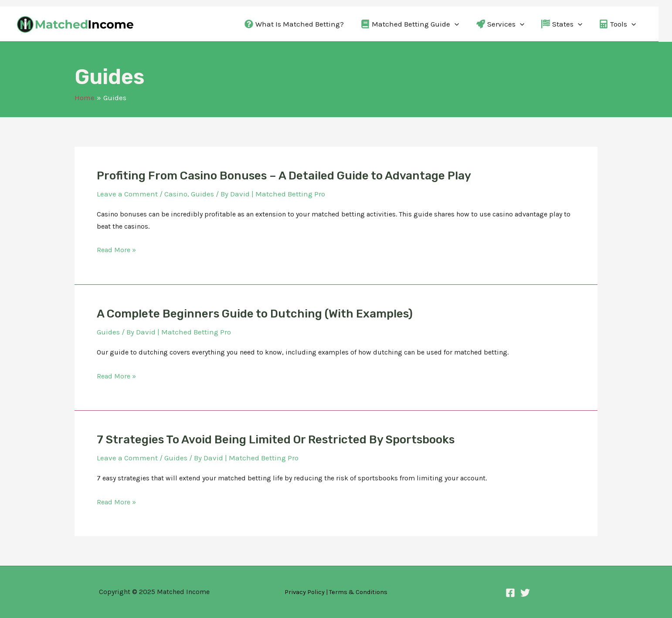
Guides (202, 194)
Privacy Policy (305, 592)
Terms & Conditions (358, 592)
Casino (176, 194)
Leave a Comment (127, 194)
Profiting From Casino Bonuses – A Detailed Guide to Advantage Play (284, 176)
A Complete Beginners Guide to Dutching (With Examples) (255, 314)
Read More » (116, 250)
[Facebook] (510, 593)
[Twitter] (525, 593)
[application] (455, 24)
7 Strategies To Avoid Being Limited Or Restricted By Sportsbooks (276, 440)
